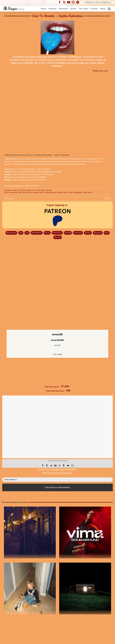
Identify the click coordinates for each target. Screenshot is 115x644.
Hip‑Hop (57, 237)
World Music (37, 233)
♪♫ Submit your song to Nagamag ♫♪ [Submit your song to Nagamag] (97, 2)
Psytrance (78, 233)
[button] (109, 9)
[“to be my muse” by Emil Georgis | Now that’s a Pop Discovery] (30, 532)
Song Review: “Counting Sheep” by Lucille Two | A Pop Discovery (36, 618)
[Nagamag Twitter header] (65, 2)
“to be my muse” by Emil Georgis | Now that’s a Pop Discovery (35, 562)
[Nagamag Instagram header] (74, 2)
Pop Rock (29, 193)
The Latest (36, 190)
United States (87, 193)
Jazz (27, 233)
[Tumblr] (64, 465)
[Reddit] (51, 465)
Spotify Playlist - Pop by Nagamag (69, 193)
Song (24, 190)
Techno (88, 233)
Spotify (29, 190)
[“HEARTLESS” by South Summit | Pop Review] (85, 588)
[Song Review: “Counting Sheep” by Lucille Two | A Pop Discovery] (30, 588)
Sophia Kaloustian (50, 193)
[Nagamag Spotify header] (79, 2)
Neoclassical (11, 233)
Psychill (68, 233)
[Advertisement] (57, 253)
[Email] (72, 465)
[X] (47, 465)
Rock (107, 233)
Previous (10, 199)
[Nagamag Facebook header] (61, 2)
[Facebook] (43, 465)
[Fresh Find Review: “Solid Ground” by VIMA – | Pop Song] (85, 532)
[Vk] (68, 465)
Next (107, 199)
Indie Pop (21, 193)
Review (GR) (38, 193)
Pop (20, 190)
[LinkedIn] (55, 465)
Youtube (49, 190)
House (47, 233)
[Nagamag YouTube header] (70, 2)
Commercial (13, 193)
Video (43, 190)
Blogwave (98, 233)
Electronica (57, 233)
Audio (15, 190)
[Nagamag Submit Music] (57, 372)
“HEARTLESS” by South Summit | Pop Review (82, 618)
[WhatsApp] (60, 465)
